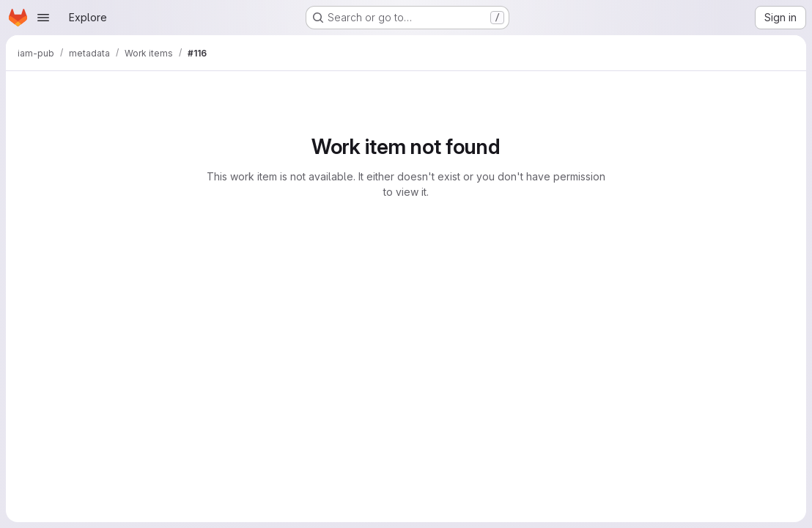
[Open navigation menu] (43, 18)
